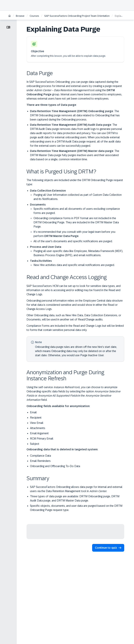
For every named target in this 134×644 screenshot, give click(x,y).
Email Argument (39, 433)
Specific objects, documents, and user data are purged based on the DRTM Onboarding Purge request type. (76, 508)
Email (33, 412)
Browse (20, 16)
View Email (37, 423)
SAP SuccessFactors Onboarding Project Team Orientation (77, 16)
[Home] (10, 16)
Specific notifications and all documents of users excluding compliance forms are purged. (77, 211)
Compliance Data (40, 456)
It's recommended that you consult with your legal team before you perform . (74, 234)
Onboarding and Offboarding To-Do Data (55, 466)
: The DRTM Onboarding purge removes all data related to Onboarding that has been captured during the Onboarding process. (75, 115)
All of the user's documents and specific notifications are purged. (73, 241)
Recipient (36, 418)
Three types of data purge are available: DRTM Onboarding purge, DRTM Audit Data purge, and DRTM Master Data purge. (75, 498)
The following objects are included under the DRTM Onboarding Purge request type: (75, 182)
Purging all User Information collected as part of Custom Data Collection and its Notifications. (78, 197)
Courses (34, 16)
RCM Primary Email (42, 439)
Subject (35, 444)
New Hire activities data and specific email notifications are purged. (74, 265)
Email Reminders (40, 461)
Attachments (38, 428)
